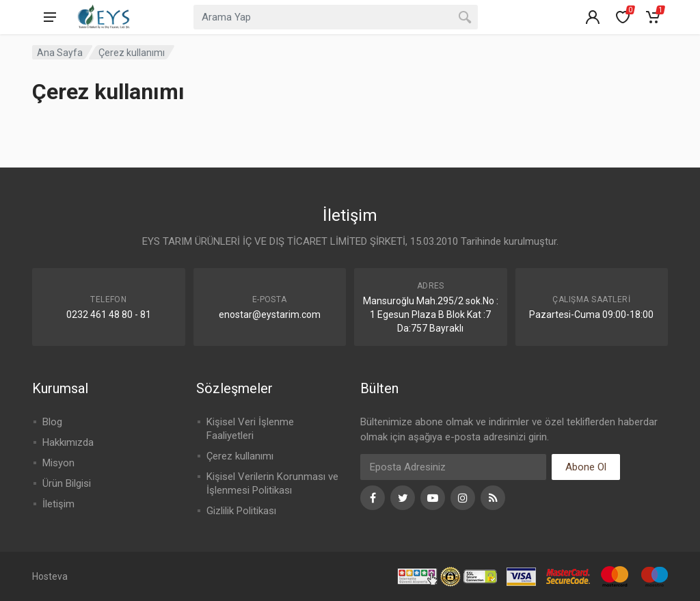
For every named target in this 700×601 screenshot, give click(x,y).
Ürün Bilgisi (67, 483)
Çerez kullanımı (240, 456)
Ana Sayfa (60, 53)
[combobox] (336, 17)
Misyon (58, 463)
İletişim (58, 504)
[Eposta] (453, 467)
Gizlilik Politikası (241, 511)
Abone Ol (586, 467)
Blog (52, 422)
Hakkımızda (68, 442)
